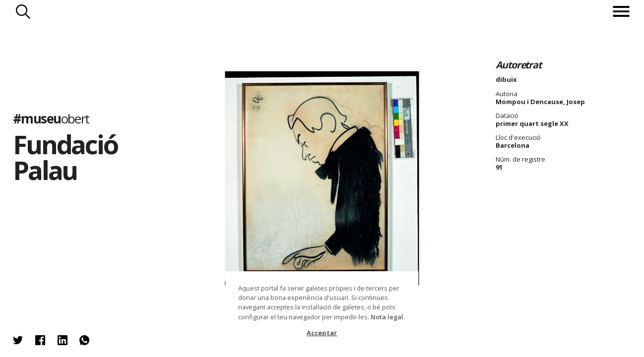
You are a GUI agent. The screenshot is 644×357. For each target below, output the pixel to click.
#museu (51, 119)
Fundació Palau (65, 157)
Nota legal (387, 317)
